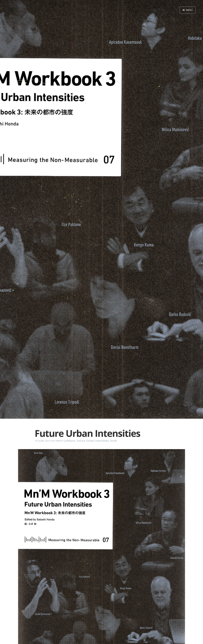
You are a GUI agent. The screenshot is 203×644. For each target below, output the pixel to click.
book (114, 441)
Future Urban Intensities (93, 441)
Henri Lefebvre (65, 441)
